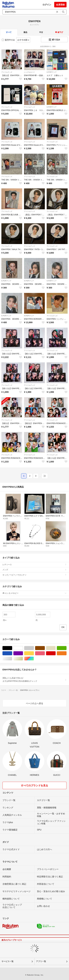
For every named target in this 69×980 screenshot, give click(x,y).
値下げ (59, 32)
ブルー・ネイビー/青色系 (12, 653)
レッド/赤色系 (56, 653)
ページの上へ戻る (34, 703)
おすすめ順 (23, 40)
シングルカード (29, 72)
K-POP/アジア (52, 72)
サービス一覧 (8, 961)
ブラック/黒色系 (12, 648)
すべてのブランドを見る (34, 786)
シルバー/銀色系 (12, 659)
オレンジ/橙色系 (66, 653)
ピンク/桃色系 (45, 653)
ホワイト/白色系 (23, 648)
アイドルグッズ (7, 72)
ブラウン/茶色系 (45, 648)
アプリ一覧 (41, 961)
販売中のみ (8, 40)
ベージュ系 (56, 648)
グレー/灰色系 (34, 648)
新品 (25, 32)
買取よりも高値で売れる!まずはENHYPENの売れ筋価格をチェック (34, 680)
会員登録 (60, 5)
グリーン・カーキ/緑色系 (66, 648)
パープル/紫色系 (23, 653)
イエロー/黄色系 (34, 653)
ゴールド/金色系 (23, 659)
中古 (41, 32)
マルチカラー (34, 659)
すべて (9, 32)
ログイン (47, 5)
